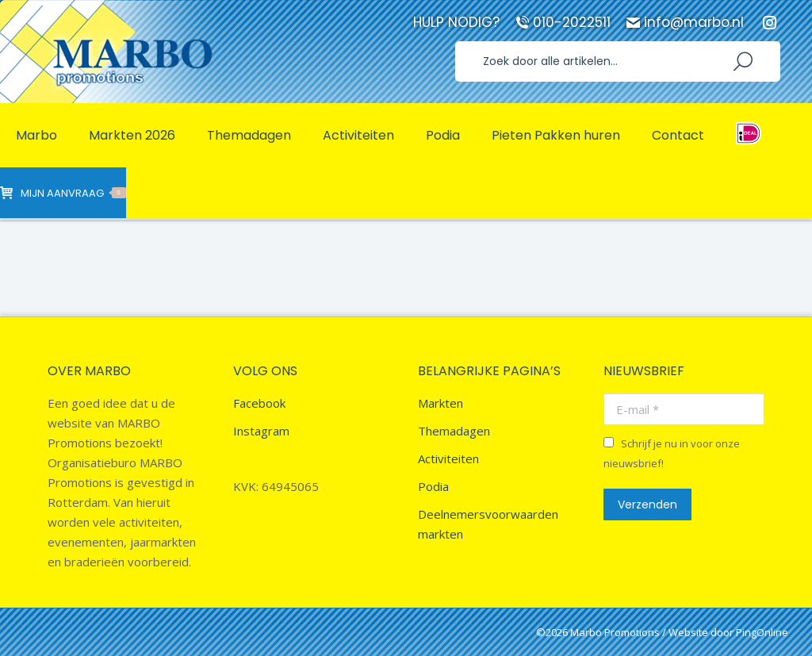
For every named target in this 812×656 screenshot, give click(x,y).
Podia (433, 486)
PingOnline (762, 632)
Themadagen (454, 431)
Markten (440, 403)
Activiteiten (448, 458)
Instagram (261, 431)
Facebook (259, 403)
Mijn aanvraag (63, 193)
